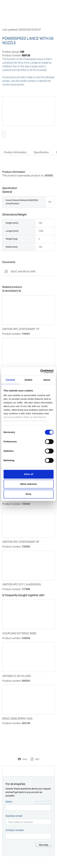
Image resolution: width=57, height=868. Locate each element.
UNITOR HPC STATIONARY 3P (21, 542)
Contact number (15, 830)
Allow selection (28, 484)
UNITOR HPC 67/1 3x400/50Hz (22, 584)
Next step (44, 845)
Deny (28, 494)
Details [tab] (29, 380)
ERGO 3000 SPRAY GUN (17, 719)
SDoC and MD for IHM (20, 272)
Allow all (29, 474)
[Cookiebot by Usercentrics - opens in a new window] (41, 371)
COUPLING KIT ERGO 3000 (19, 633)
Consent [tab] (10, 380)
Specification (41, 152)
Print (25, 759)
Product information (15, 152)
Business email (14, 816)
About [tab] (47, 380)
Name (9, 802)
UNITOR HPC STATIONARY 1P (21, 329)
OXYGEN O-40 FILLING (17, 676)
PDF (37, 759)
